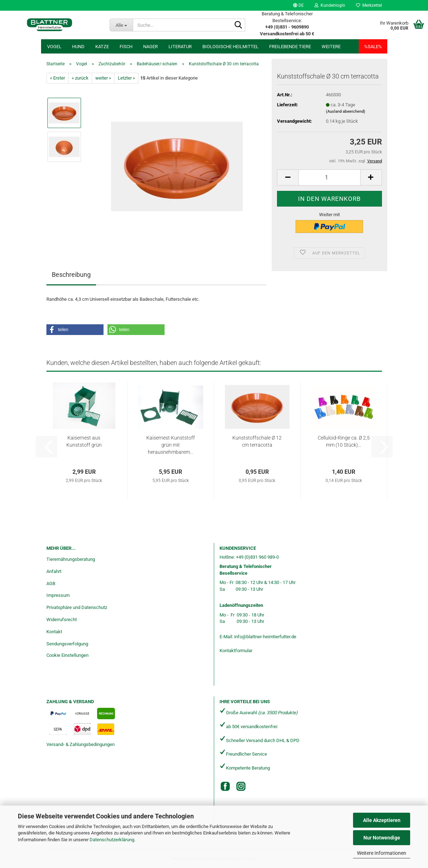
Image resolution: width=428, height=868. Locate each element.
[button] (298, 5)
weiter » (103, 78)
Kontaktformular (236, 651)
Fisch (126, 47)
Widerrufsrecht (62, 620)
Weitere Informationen (382, 853)
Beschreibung (71, 275)
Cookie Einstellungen (67, 655)
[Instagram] (241, 786)
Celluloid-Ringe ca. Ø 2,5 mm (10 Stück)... (344, 441)
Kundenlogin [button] (330, 5)
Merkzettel (369, 5)
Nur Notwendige (382, 838)
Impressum (58, 595)
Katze (102, 47)
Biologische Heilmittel (230, 47)
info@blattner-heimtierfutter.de (265, 637)
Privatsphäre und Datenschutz (77, 607)
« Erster (57, 78)
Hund (78, 47)
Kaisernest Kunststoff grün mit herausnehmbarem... (171, 445)
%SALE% (373, 47)
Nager (150, 47)
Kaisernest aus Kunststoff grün (84, 441)
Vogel (54, 47)
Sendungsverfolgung (67, 644)
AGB (51, 583)
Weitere (331, 47)
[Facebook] (225, 786)
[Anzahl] (329, 177)
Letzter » (126, 78)
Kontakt (54, 632)
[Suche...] (121, 25)
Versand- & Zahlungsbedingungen (80, 744)
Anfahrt (54, 571)
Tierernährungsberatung (71, 559)
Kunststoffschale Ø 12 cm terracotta (257, 441)
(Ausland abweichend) (346, 111)
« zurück (80, 78)
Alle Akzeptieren (382, 820)
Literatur (180, 47)
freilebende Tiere (290, 47)
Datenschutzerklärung (112, 840)
